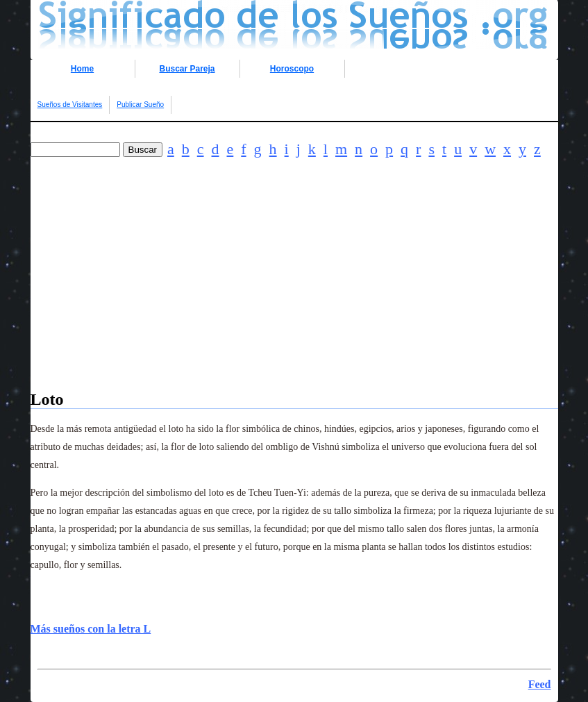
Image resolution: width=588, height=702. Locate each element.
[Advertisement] (294, 293)
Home (82, 69)
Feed (540, 684)
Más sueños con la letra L (91, 629)
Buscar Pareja (187, 69)
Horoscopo (292, 69)
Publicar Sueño (140, 105)
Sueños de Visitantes (70, 105)
